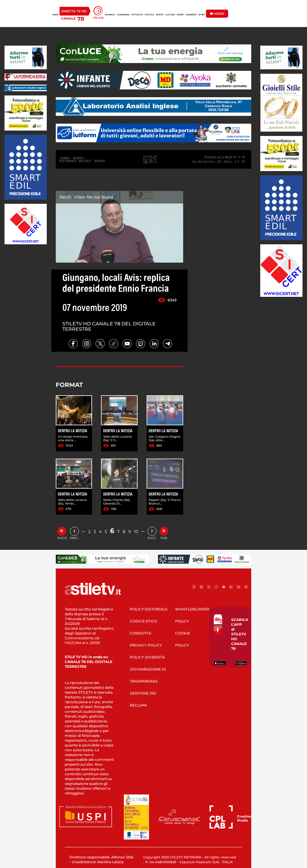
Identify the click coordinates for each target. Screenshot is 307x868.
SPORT (202, 15)
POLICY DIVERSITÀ (147, 657)
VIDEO (217, 14)
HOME (55, 15)
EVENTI (180, 15)
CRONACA (110, 15)
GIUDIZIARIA (123, 15)
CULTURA (170, 15)
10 (136, 532)
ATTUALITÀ (137, 15)
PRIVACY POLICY (146, 645)
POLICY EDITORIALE (149, 609)
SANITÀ (160, 15)
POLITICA (149, 15)
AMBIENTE (191, 15)
